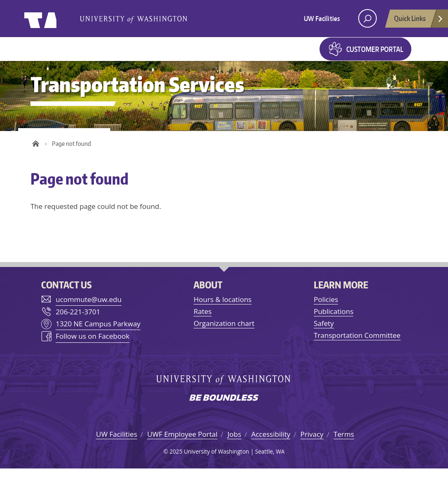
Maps (260, 54)
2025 (176, 463)
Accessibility (271, 446)
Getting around (148, 54)
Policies (326, 311)
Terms (344, 446)
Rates (203, 323)
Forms (295, 54)
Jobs (234, 446)
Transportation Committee (357, 347)
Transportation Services (137, 96)
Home (36, 155)
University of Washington (58, 19)
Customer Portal (375, 55)
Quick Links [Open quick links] (419, 21)
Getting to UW (71, 54)
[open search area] (367, 18)
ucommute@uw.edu (89, 311)
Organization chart (224, 335)
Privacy (312, 446)
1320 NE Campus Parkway (98, 335)
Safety (324, 335)
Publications (334, 323)
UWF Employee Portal (182, 446)
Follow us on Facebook (92, 348)
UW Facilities (322, 19)
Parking (214, 54)
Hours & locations (223, 311)
